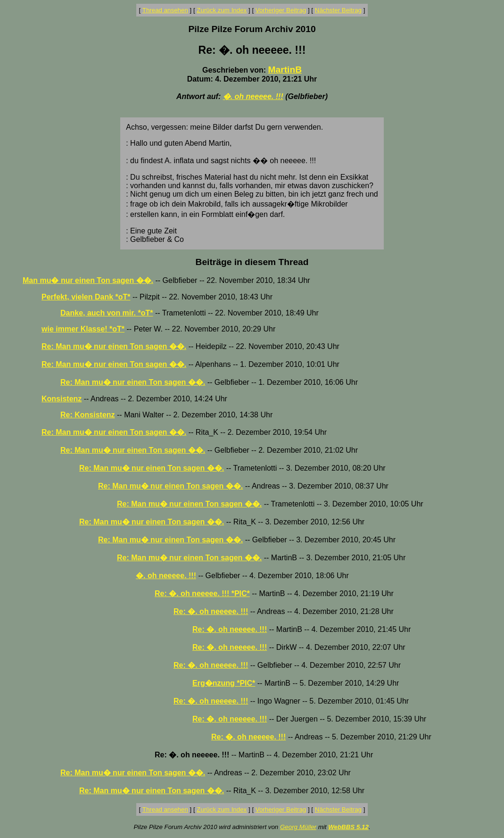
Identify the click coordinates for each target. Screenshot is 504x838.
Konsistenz (62, 399)
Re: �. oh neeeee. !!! (211, 611)
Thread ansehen (165, 10)
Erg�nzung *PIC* (224, 683)
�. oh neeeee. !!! (253, 96)
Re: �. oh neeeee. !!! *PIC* (202, 593)
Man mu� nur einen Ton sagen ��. (88, 280)
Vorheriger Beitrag (281, 10)
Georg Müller (298, 827)
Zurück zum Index (222, 10)
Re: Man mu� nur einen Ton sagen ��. (114, 346)
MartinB (285, 70)
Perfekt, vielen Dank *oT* (86, 297)
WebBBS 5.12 (348, 827)
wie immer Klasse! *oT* (83, 329)
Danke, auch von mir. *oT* (107, 313)
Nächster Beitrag (338, 10)
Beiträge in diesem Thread (252, 262)
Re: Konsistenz (88, 415)
